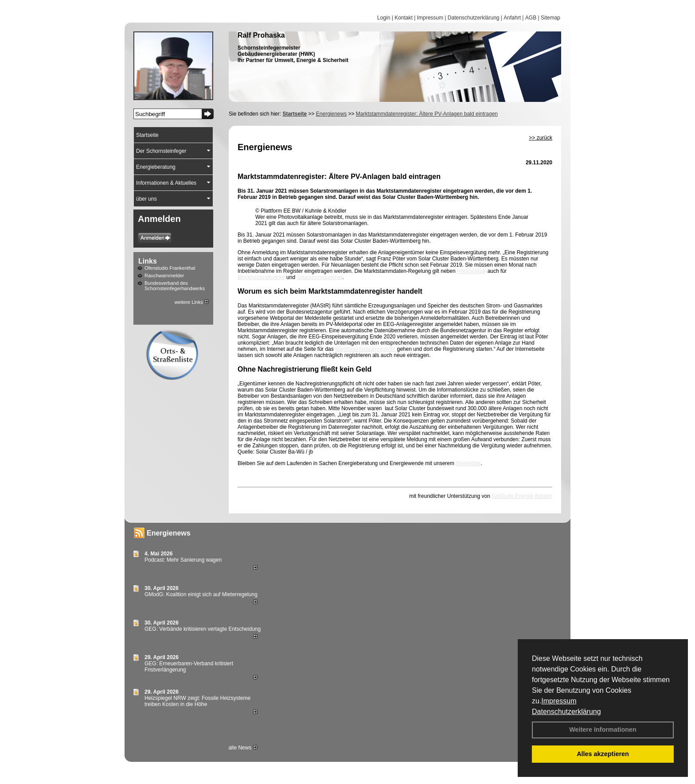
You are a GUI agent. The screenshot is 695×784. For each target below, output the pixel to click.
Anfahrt (512, 18)
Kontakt (404, 18)
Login (384, 18)
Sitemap (551, 18)
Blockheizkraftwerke (261, 277)
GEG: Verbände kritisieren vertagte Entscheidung (203, 629)
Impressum (559, 701)
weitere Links (192, 302)
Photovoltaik (471, 271)
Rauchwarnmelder (164, 276)
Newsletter (468, 463)
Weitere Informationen (603, 730)
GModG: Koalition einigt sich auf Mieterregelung (201, 594)
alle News (243, 748)
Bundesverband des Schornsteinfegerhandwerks (175, 286)
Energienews (169, 533)
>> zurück (541, 138)
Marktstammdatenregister (365, 349)
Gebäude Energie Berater (522, 496)
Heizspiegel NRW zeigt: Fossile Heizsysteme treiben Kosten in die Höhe (197, 701)
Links (148, 261)
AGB (531, 18)
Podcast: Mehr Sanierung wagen (183, 560)
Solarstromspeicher (319, 277)
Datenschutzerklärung (566, 712)
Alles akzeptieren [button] (603, 754)
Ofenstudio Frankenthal (170, 268)
